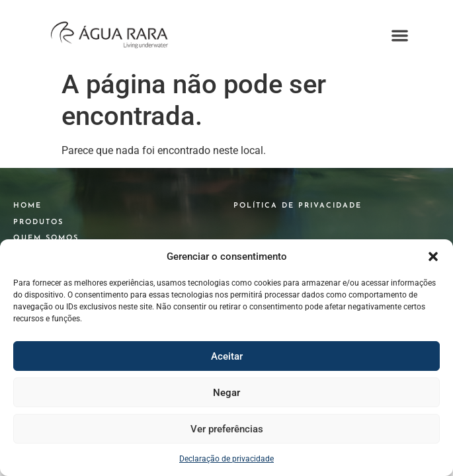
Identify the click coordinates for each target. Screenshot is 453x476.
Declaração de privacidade (226, 459)
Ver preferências (227, 429)
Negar (226, 393)
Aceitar (227, 356)
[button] (433, 257)
